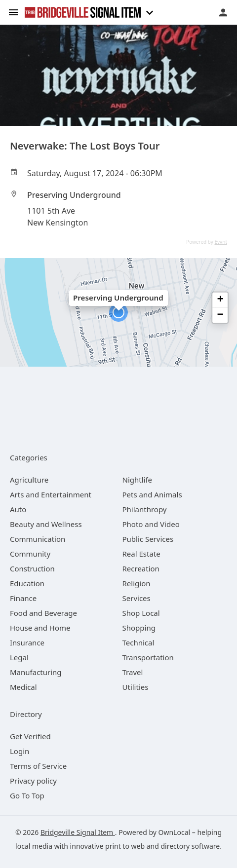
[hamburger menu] (13, 12)
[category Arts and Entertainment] (51, 494)
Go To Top (27, 795)
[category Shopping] (139, 628)
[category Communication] (38, 539)
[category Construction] (32, 568)
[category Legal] (19, 657)
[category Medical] (23, 687)
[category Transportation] (148, 657)
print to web (125, 846)
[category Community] (30, 554)
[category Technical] (138, 642)
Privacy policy (33, 781)
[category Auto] (18, 509)
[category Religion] (137, 583)
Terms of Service (38, 766)
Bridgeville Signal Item (78, 832)
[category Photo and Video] (151, 524)
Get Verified (30, 736)
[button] (118, 312)
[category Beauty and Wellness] (46, 524)
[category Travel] (133, 672)
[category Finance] (23, 598)
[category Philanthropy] (145, 509)
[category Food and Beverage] (43, 613)
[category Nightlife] (138, 480)
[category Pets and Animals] (152, 494)
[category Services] (137, 598)
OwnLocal (175, 832)
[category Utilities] (136, 687)
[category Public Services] (148, 539)
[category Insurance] (27, 642)
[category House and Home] (40, 628)
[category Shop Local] (141, 613)
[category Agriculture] (29, 480)
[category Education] (27, 583)
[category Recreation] (141, 568)
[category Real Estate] (141, 554)
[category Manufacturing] (36, 672)
